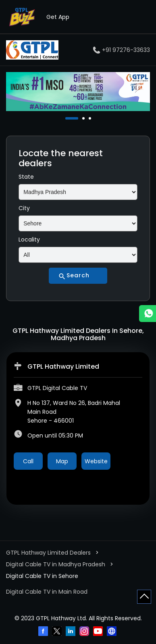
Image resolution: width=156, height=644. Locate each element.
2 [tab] (84, 118)
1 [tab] (67, 118)
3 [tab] (91, 118)
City (24, 208)
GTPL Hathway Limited (63, 366)
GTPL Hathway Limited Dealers (49, 553)
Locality (29, 239)
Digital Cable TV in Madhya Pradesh (56, 564)
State (26, 177)
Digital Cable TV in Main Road (47, 592)
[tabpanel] (78, 92)
